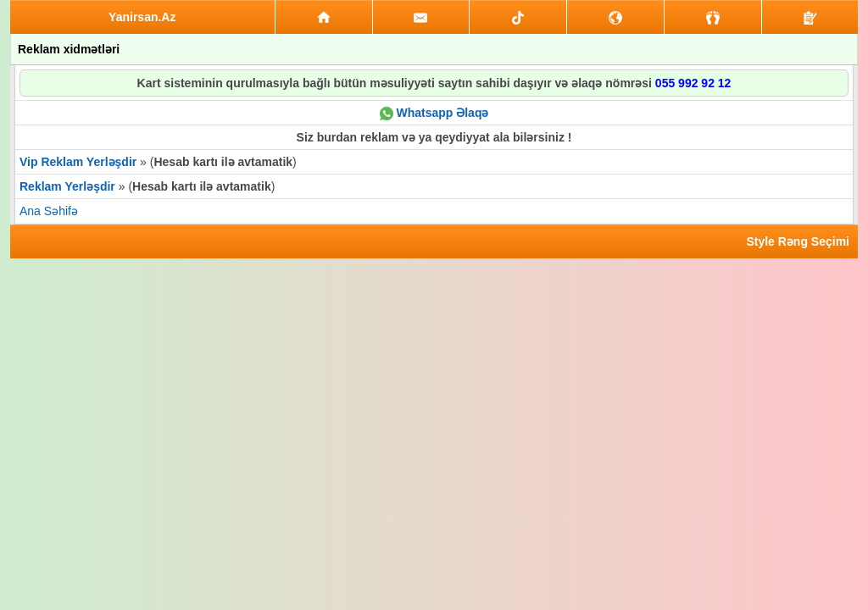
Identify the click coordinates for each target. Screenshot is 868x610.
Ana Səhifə (49, 211)
